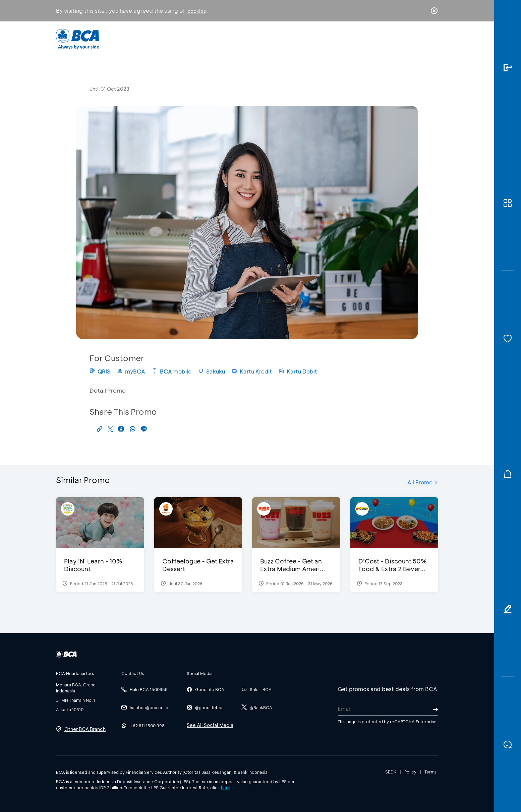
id (420, 39)
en (432, 39)
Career (331, 39)
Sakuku (212, 371)
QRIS (100, 371)
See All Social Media (210, 725)
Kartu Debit (298, 371)
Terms (430, 772)
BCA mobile (172, 371)
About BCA (285, 39)
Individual (193, 39)
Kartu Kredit (252, 371)
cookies (197, 11)
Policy (410, 772)
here (226, 788)
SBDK (391, 772)
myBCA (131, 371)
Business (238, 39)
